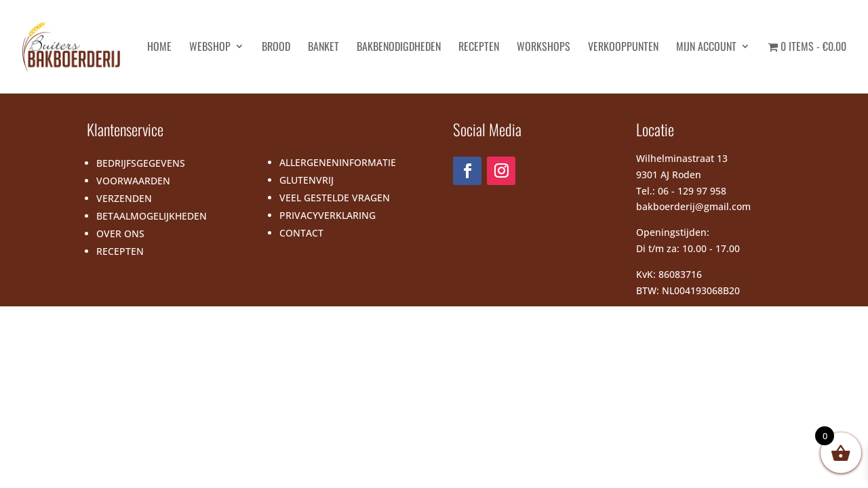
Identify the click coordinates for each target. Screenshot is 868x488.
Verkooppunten (623, 48)
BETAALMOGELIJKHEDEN (152, 216)
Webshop (210, 48)
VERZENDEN (124, 198)
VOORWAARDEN (133, 181)
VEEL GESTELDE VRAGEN (335, 198)
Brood (276, 48)
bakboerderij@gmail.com (693, 206)
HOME (159, 48)
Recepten (479, 48)
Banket (323, 48)
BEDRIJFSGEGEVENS (141, 163)
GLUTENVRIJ (307, 180)
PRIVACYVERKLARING (328, 215)
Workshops (544, 48)
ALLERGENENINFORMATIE (338, 162)
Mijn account (706, 48)
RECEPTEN (120, 251)
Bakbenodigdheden (399, 48)
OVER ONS (120, 233)
